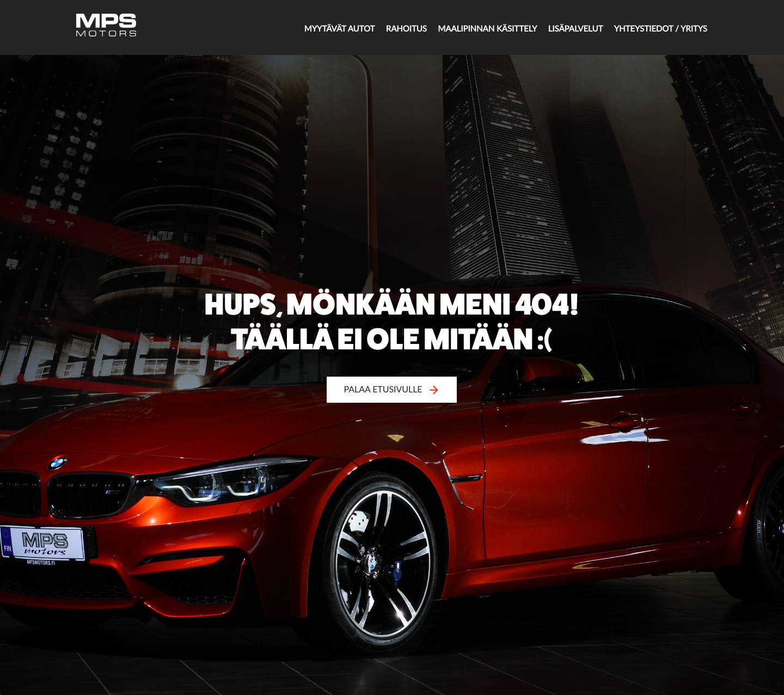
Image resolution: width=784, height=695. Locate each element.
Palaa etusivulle (392, 389)
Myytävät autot (306, 28)
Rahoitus (378, 28)
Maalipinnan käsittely (466, 28)
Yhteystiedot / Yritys (652, 28)
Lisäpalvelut (561, 28)
